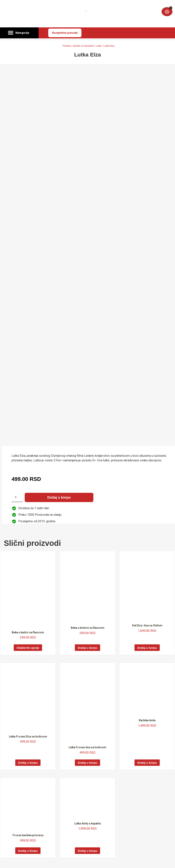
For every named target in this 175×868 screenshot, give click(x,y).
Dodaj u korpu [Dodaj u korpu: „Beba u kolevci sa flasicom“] (87, 648)
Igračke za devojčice (83, 46)
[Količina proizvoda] (17, 497)
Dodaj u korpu (59, 497)
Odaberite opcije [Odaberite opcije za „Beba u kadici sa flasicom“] (28, 648)
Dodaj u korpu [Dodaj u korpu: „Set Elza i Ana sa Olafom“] (147, 648)
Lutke (99, 46)
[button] (19, 33)
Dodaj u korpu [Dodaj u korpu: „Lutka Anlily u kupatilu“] (87, 851)
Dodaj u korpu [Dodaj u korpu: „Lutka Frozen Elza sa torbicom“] (28, 763)
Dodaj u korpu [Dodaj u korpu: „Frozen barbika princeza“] (28, 851)
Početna (67, 46)
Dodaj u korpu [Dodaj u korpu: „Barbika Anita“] (147, 763)
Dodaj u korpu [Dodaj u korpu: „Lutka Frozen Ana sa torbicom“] (87, 763)
